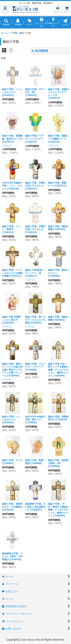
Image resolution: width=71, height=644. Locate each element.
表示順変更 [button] (40, 51)
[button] (5, 9)
